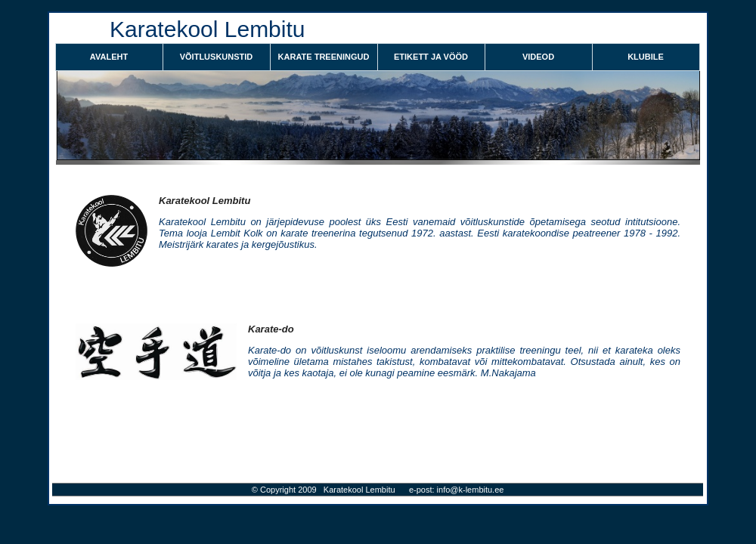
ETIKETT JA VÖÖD (431, 57)
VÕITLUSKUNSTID (217, 57)
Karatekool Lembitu (204, 201)
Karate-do (271, 329)
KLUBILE (646, 57)
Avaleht (109, 57)
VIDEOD (538, 57)
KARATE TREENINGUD (324, 57)
